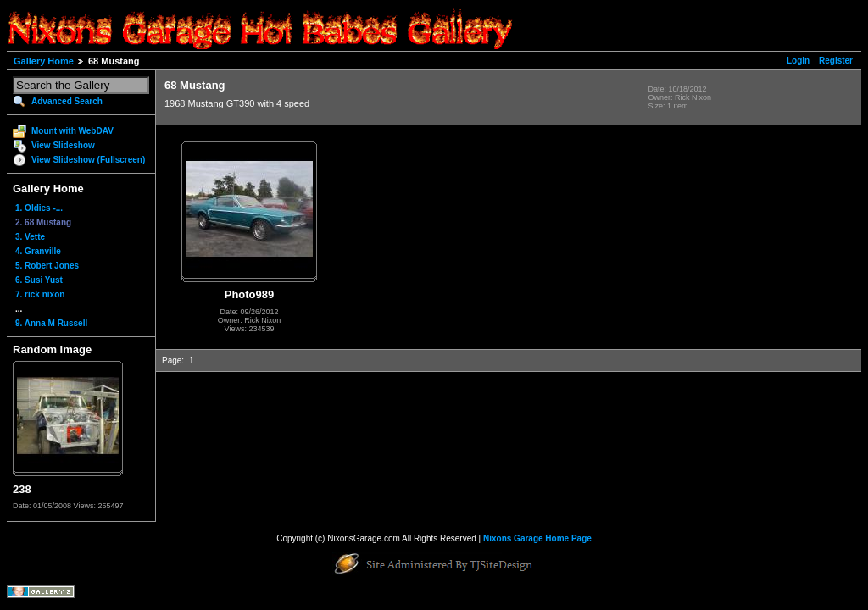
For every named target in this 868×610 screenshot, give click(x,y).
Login (798, 61)
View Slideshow (63, 145)
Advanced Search (67, 101)
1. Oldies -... (39, 208)
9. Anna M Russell (51, 323)
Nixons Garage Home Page (537, 538)
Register (836, 61)
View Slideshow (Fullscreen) (88, 160)
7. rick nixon (40, 294)
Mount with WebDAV (72, 131)
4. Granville (38, 251)
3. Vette (30, 237)
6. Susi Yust (39, 280)
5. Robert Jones (47, 266)
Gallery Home (44, 61)
